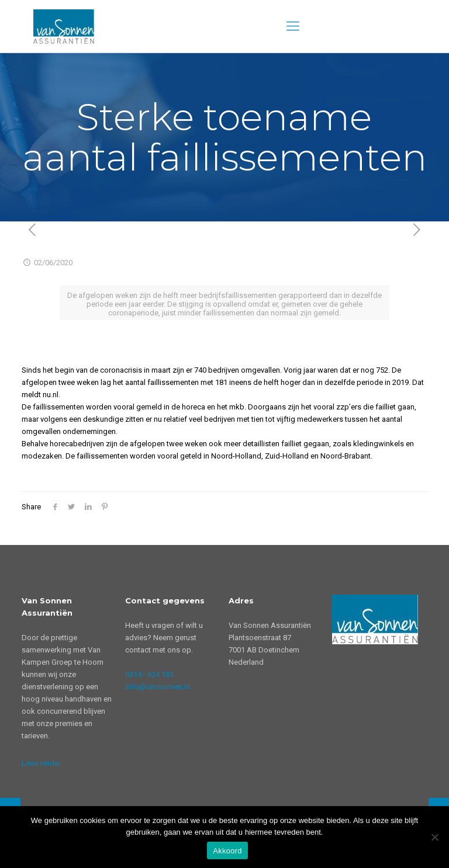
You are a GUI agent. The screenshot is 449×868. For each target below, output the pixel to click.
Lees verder (41, 763)
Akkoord (227, 851)
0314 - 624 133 (149, 674)
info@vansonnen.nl (158, 687)
